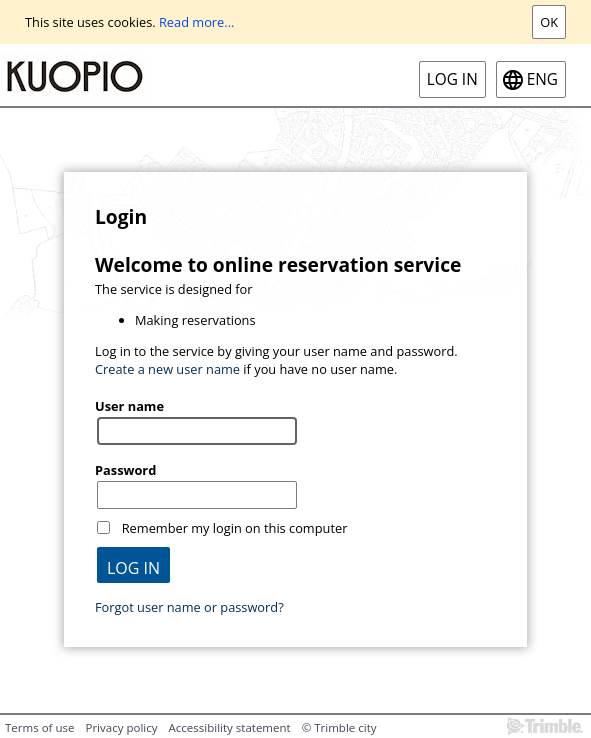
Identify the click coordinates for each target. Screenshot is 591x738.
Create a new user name (167, 369)
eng (542, 79)
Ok (549, 22)
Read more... (196, 22)
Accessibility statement (230, 727)
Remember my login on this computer (235, 528)
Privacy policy (121, 727)
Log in (452, 79)
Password (125, 470)
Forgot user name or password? (189, 607)
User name (129, 406)
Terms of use (39, 727)
